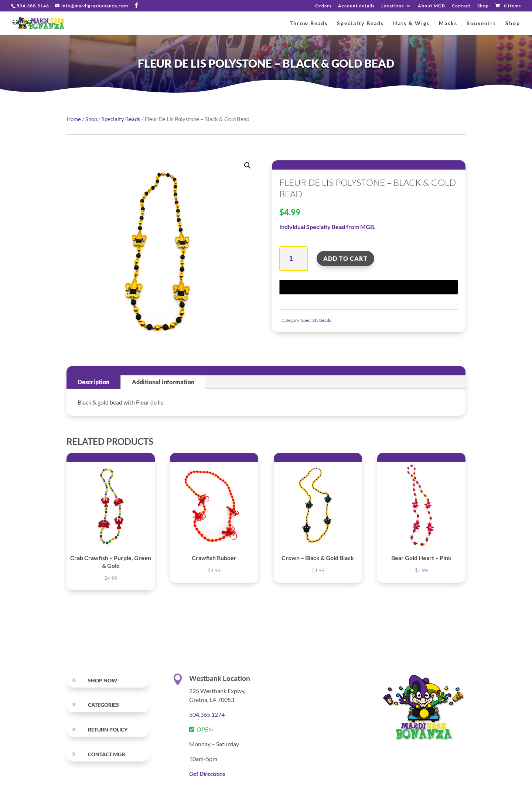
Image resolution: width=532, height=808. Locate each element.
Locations (393, 6)
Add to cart (345, 258)
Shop (483, 6)
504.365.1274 (207, 714)
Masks (448, 23)
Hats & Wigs (411, 23)
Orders (323, 6)
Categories (103, 705)
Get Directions (207, 773)
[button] (248, 166)
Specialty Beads (360, 23)
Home (74, 119)
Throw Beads (309, 23)
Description (93, 382)
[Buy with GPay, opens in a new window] (369, 287)
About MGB (432, 6)
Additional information (163, 382)
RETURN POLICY (108, 729)
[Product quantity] (294, 258)
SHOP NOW (103, 680)
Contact (461, 6)
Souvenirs (481, 23)
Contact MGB (106, 754)
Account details (356, 6)
